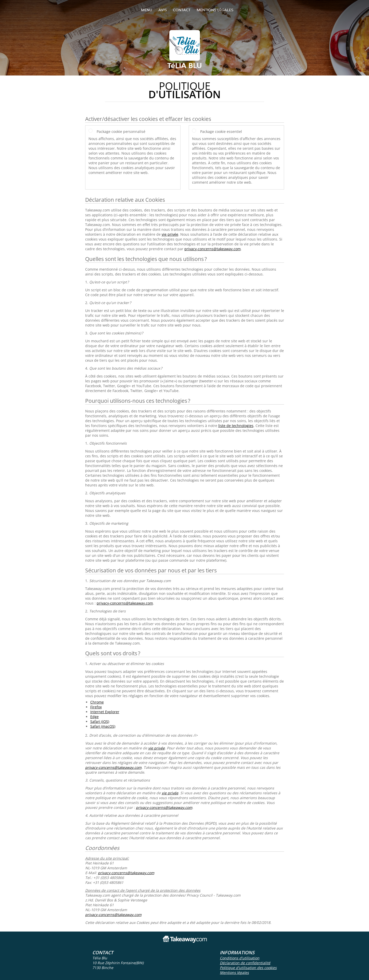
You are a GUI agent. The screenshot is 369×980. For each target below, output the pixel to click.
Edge (94, 717)
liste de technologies (236, 426)
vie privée (170, 234)
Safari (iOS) (100, 721)
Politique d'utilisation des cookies (248, 968)
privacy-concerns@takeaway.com (213, 249)
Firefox (96, 707)
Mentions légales (215, 10)
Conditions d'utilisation (240, 958)
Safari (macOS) (103, 726)
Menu (147, 10)
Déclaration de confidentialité (245, 963)
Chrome (97, 702)
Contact (182, 10)
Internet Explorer (105, 712)
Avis (163, 10)
